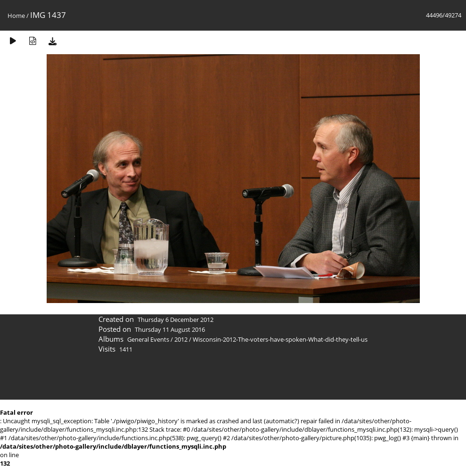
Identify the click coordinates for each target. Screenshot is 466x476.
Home (16, 16)
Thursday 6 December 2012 (176, 320)
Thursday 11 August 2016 (170, 329)
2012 (181, 339)
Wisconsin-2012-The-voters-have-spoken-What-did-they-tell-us (280, 339)
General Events (148, 339)
